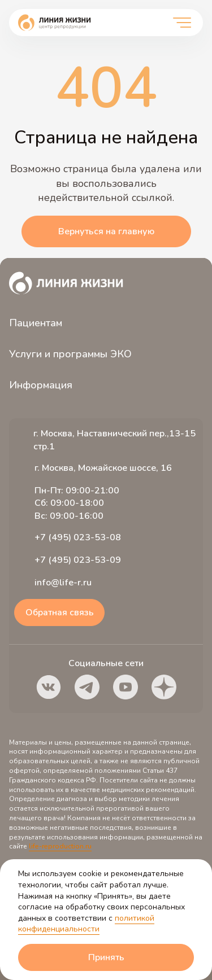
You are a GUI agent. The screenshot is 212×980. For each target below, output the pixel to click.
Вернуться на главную (106, 231)
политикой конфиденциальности (86, 924)
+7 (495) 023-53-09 (78, 560)
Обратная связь (60, 613)
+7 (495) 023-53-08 (78, 537)
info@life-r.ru (63, 583)
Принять (106, 957)
